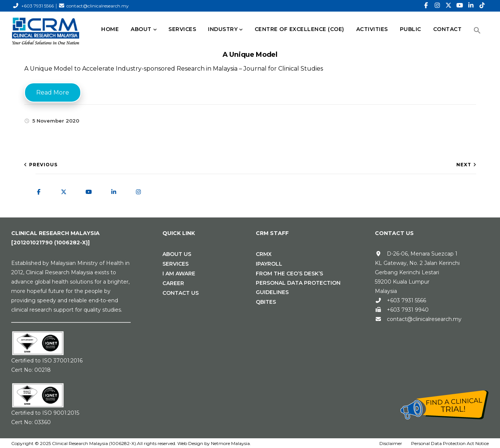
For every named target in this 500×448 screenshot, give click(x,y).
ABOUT (141, 29)
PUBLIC (411, 29)
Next (464, 165)
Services (176, 264)
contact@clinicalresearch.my (98, 6)
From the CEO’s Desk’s (289, 274)
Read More (53, 92)
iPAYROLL (269, 264)
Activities (372, 29)
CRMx (264, 254)
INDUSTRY (223, 29)
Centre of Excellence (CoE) (299, 29)
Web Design (190, 443)
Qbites (266, 302)
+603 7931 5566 (38, 6)
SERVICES (182, 29)
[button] (477, 30)
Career (173, 283)
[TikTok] (482, 6)
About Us (177, 254)
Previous (43, 165)
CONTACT (448, 29)
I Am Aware (179, 274)
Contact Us (181, 293)
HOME (110, 29)
